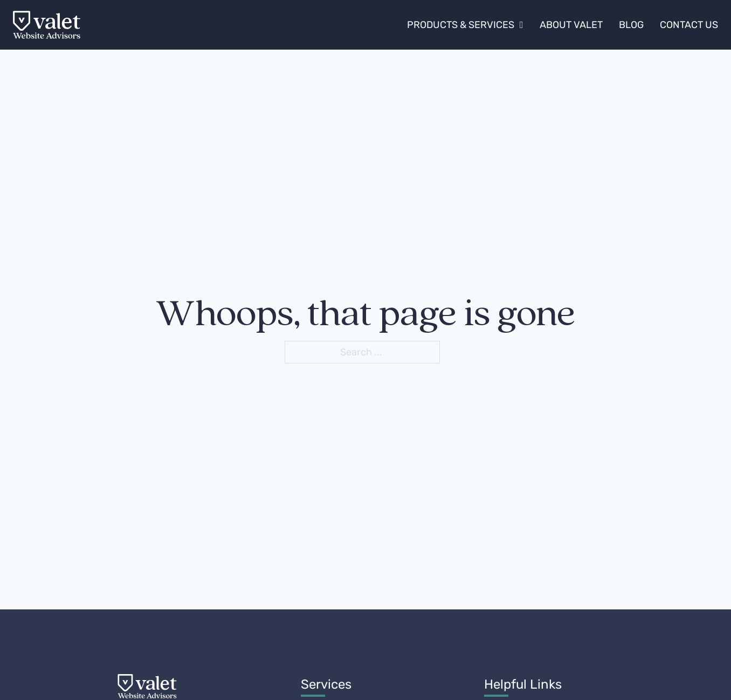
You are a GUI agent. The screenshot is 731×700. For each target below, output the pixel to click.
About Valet (571, 25)
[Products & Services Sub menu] (522, 25)
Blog (631, 25)
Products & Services (461, 25)
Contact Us (689, 25)
